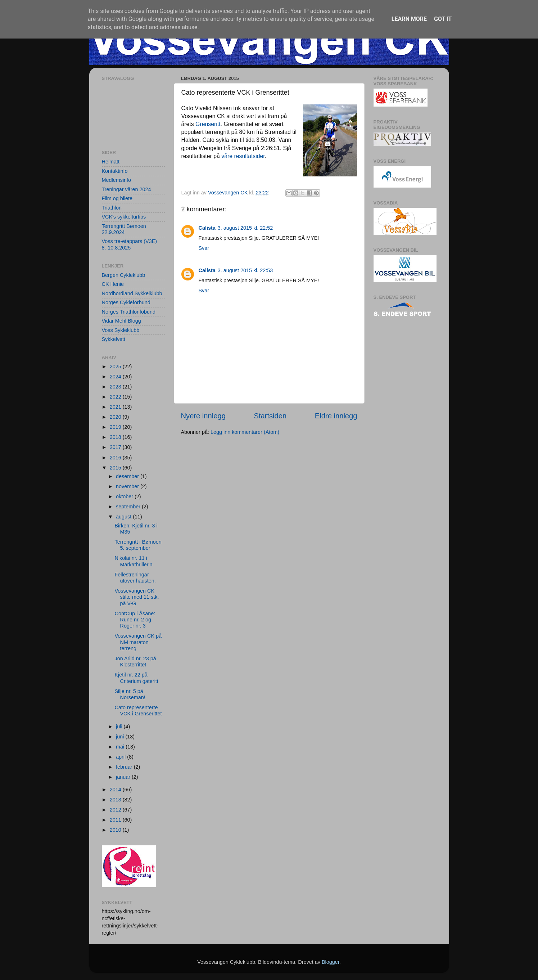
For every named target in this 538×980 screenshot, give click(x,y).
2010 (116, 830)
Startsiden (270, 416)
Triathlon (112, 208)
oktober (125, 496)
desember (128, 476)
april (121, 757)
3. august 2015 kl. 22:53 (245, 270)
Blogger (331, 962)
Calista (207, 228)
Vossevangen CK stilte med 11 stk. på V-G (137, 597)
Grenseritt (208, 124)
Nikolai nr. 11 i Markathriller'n (133, 561)
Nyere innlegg (203, 416)
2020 (116, 417)
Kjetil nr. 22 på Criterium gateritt (136, 678)
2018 (116, 437)
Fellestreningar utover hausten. (135, 578)
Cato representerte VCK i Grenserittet (138, 711)
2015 (116, 468)
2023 (116, 387)
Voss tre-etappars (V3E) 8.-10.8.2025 (130, 244)
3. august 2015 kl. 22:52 (245, 228)
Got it (443, 19)
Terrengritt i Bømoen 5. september (138, 545)
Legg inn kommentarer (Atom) (245, 432)
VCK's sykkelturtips (124, 217)
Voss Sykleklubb (121, 330)
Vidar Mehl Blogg (121, 321)
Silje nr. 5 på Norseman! (130, 694)
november (128, 486)
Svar (204, 248)
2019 (116, 427)
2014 (116, 790)
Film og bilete (117, 198)
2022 (116, 397)
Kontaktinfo (115, 171)
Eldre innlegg (336, 416)
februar (125, 767)
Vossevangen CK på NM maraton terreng (138, 642)
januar (124, 777)
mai (121, 747)
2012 (116, 810)
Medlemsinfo (117, 180)
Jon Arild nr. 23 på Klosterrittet (135, 662)
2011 (116, 820)
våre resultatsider (243, 156)
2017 (116, 447)
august (124, 517)
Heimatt (111, 162)
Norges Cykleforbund (126, 302)
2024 (116, 377)
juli (120, 727)
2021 (116, 407)
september (129, 507)
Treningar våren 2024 (126, 189)
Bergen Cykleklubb (124, 275)
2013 (116, 800)
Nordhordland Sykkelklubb (132, 293)
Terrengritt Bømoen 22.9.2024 (124, 229)
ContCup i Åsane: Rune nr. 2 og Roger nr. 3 (135, 620)
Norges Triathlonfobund (129, 312)
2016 (116, 458)
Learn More (409, 19)
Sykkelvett (114, 339)
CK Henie (113, 284)
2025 (116, 367)
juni (121, 737)
